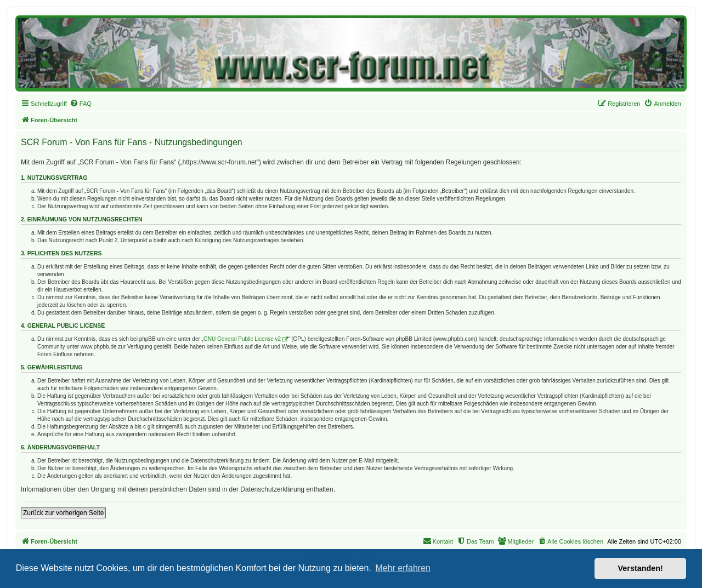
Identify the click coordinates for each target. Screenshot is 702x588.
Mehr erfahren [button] (403, 568)
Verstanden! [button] (641, 568)
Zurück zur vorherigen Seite (63, 513)
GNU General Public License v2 (242, 339)
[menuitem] (81, 104)
